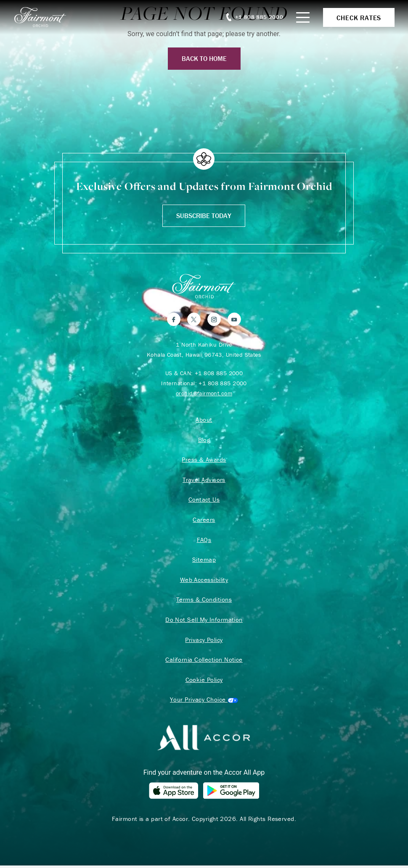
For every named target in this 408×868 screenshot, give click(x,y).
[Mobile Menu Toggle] (303, 17)
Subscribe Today (204, 216)
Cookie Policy (204, 682)
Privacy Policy (204, 642)
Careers (204, 521)
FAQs (204, 541)
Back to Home (204, 58)
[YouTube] (234, 319)
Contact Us (204, 500)
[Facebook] (174, 319)
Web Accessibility (204, 581)
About (204, 420)
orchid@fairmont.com (204, 393)
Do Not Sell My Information (204, 621)
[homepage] (45, 17)
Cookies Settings (204, 702)
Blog (204, 440)
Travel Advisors (204, 480)
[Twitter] (194, 319)
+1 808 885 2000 (219, 373)
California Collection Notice (204, 662)
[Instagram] (214, 319)
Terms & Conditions (204, 601)
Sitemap (204, 561)
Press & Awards (204, 460)
